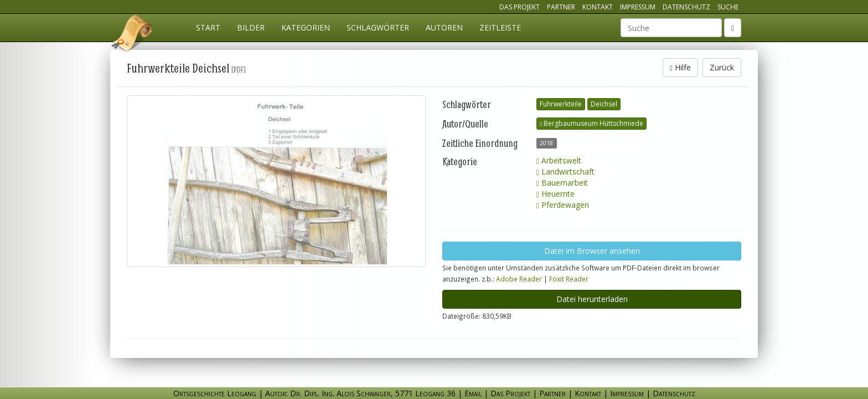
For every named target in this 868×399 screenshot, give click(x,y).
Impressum (638, 7)
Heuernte (556, 194)
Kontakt (598, 7)
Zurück (722, 67)
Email (473, 393)
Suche (728, 7)
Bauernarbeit (562, 183)
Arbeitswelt (559, 160)
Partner (561, 7)
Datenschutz (686, 7)
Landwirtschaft (565, 172)
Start (208, 27)
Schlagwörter (378, 27)
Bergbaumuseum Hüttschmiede (591, 123)
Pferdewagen (563, 205)
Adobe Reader (519, 279)
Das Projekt (520, 7)
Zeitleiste (500, 27)
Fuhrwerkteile (561, 104)
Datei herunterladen (592, 299)
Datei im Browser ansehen (592, 251)
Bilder (251, 27)
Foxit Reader (569, 279)
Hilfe (680, 67)
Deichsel (604, 104)
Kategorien (306, 27)
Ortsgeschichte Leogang (132, 35)
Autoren (444, 27)
